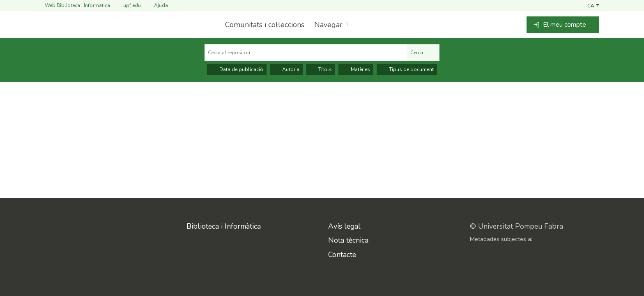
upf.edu (127, 6)
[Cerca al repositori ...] (306, 53)
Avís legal (344, 226)
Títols (321, 69)
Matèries (356, 69)
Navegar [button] (328, 25)
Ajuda (156, 6)
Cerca (423, 53)
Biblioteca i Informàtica (224, 226)
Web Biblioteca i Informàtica (77, 5)
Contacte (342, 255)
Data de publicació (237, 69)
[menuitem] (330, 25)
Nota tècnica (348, 240)
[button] (593, 5)
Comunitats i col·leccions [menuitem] (265, 25)
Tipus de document (407, 69)
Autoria (286, 69)
